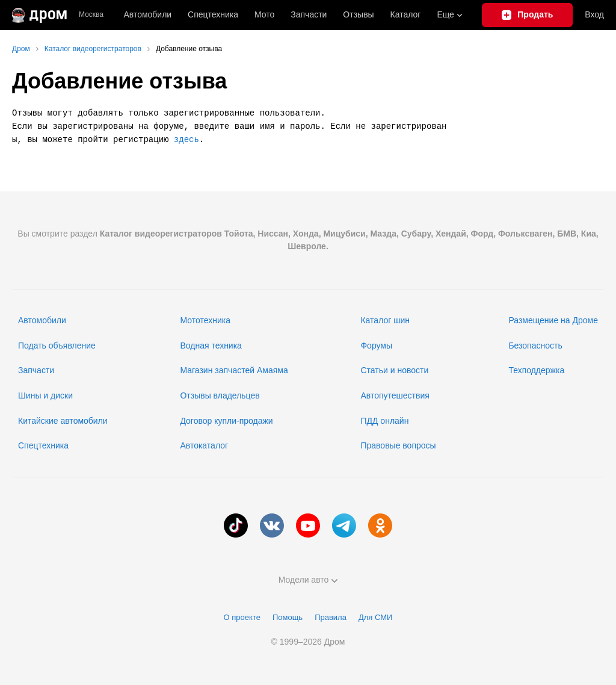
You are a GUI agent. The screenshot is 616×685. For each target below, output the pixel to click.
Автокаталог (204, 445)
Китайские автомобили (63, 421)
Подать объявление (57, 346)
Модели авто (308, 580)
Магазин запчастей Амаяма (234, 370)
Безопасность (535, 346)
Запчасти (309, 14)
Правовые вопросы (398, 445)
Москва (91, 15)
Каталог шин (385, 320)
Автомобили (147, 14)
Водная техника (211, 346)
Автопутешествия (395, 395)
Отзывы (358, 14)
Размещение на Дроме (553, 320)
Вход (594, 14)
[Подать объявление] (527, 15)
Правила (331, 617)
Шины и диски (45, 395)
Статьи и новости (394, 370)
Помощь (288, 617)
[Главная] (39, 15)
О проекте (242, 617)
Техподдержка (536, 370)
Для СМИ (375, 617)
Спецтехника (43, 445)
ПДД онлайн (384, 421)
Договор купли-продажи (226, 421)
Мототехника (205, 320)
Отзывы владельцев (220, 395)
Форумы (376, 346)
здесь (186, 140)
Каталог (406, 14)
